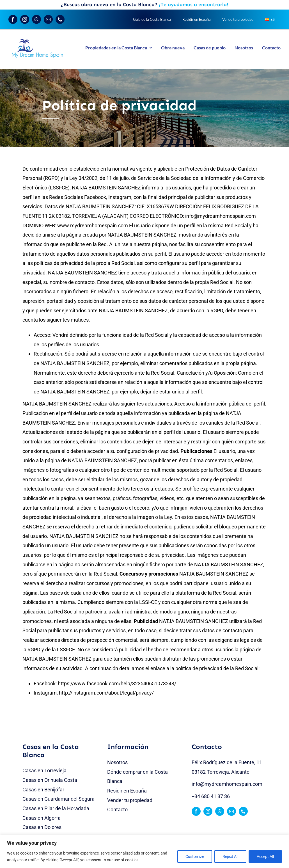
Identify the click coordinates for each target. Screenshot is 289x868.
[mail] (48, 19)
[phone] (60, 19)
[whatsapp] (36, 19)
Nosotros (117, 762)
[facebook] (13, 19)
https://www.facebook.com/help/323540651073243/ (117, 683)
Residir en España (127, 791)
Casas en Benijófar (43, 790)
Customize (195, 856)
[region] (144, 851)
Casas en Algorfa (42, 818)
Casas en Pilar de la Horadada (56, 808)
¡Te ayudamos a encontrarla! (194, 4)
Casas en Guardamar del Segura (59, 799)
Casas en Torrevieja (44, 770)
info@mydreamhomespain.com (227, 784)
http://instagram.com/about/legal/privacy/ (106, 693)
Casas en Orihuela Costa (50, 780)
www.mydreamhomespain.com (93, 225)
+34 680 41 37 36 (211, 796)
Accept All (265, 856)
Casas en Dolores (42, 827)
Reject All (230, 856)
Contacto (117, 809)
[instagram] (25, 19)
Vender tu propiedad (130, 800)
